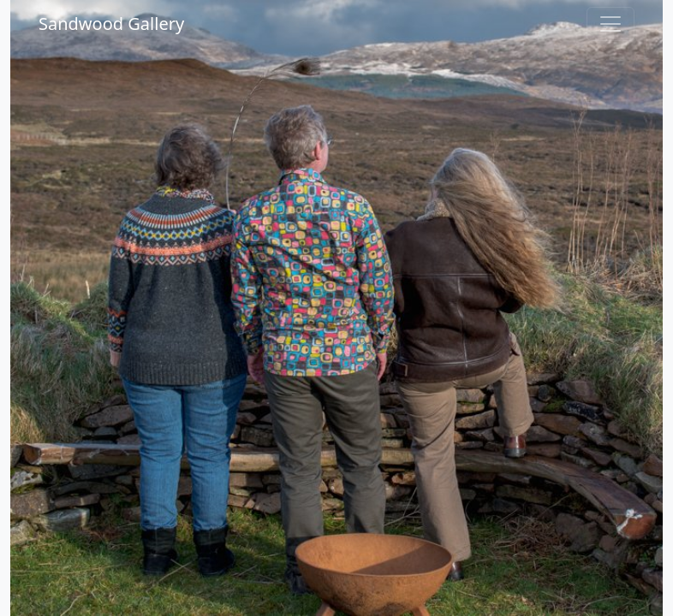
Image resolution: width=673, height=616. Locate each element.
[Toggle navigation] (610, 24)
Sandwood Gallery (111, 24)
